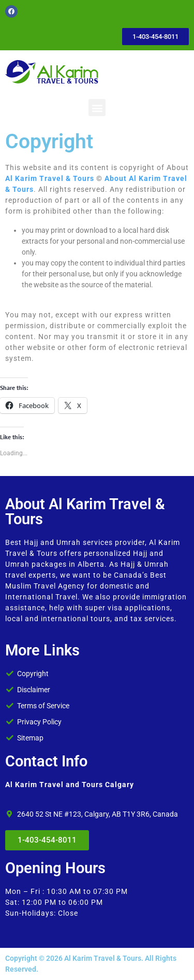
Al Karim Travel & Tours (50, 178)
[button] (97, 108)
